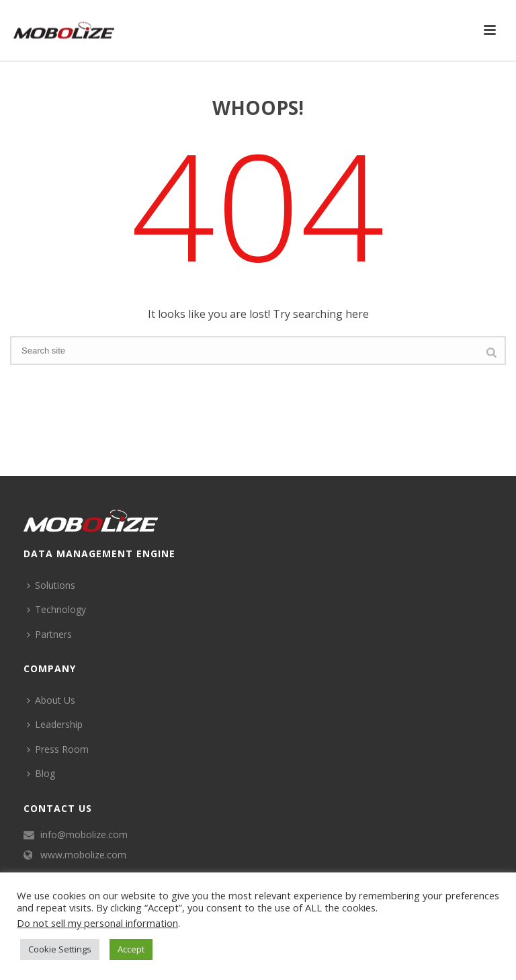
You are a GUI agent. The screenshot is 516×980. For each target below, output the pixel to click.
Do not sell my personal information (97, 923)
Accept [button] (131, 949)
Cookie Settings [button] (60, 949)
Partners (49, 634)
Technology (56, 609)
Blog (41, 773)
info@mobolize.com (84, 835)
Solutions (51, 585)
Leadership (55, 724)
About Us (51, 700)
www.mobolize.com (83, 855)
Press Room (58, 749)
